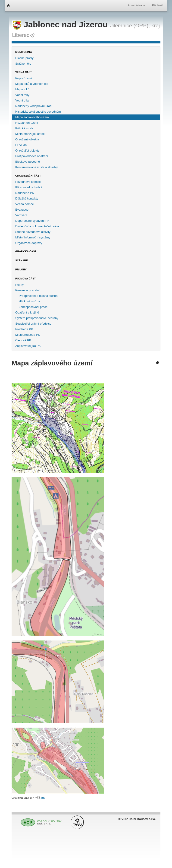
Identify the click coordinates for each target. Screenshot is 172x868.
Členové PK (23, 340)
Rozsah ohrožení (27, 123)
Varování (21, 215)
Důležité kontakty (27, 198)
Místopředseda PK (28, 335)
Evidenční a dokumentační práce (37, 226)
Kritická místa (24, 128)
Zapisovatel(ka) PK (28, 346)
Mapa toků (22, 89)
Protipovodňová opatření (32, 156)
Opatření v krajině (27, 312)
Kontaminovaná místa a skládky (37, 167)
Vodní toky (22, 95)
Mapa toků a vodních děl (32, 84)
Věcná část (24, 72)
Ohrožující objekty (27, 150)
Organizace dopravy (29, 243)
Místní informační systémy (33, 237)
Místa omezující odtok (30, 134)
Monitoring (23, 52)
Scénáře (22, 260)
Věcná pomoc (25, 204)
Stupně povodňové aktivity (33, 232)
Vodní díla (22, 100)
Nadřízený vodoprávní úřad (33, 106)
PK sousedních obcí (29, 187)
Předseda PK (24, 329)
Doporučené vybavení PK (32, 221)
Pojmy (19, 285)
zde (43, 798)
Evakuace (22, 210)
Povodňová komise (28, 182)
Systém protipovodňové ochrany (37, 318)
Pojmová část (25, 279)
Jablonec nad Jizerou (61, 25)
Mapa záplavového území (32, 117)
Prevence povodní (27, 290)
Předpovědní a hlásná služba (38, 296)
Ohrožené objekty (27, 139)
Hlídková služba (29, 301)
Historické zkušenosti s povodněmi (38, 112)
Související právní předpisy (33, 324)
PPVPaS (21, 145)
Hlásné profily (24, 58)
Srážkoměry (23, 64)
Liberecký (23, 35)
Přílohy (21, 269)
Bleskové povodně (28, 162)
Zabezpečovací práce (33, 307)
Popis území (24, 78)
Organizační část (28, 176)
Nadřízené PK (25, 193)
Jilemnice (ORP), (130, 25)
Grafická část (26, 251)
